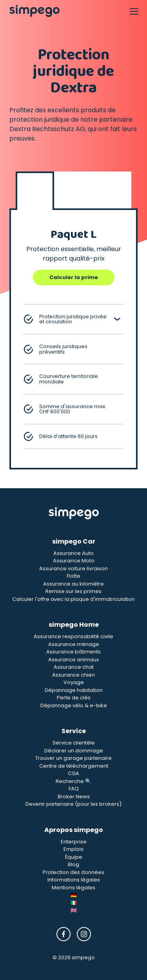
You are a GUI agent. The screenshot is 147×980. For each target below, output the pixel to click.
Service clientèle (74, 743)
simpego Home (74, 625)
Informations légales (74, 880)
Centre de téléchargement (74, 766)
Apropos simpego (74, 830)
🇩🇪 (74, 895)
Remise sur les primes (73, 591)
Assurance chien (73, 675)
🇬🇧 (74, 910)
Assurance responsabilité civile (73, 636)
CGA (73, 773)
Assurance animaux (73, 660)
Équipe (74, 857)
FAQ (74, 789)
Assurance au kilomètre (73, 584)
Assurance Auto (73, 553)
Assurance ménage (74, 644)
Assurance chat (74, 667)
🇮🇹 (74, 903)
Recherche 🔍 (73, 781)
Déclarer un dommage (74, 751)
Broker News (74, 797)
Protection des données (73, 872)
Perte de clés (74, 698)
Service (74, 731)
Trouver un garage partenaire (73, 758)
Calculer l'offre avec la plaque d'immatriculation (73, 599)
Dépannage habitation (74, 690)
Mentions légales (73, 888)
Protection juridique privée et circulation (65, 319)
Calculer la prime (74, 277)
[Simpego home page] (34, 11)
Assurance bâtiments (73, 652)
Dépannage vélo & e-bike (74, 705)
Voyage (74, 682)
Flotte (73, 576)
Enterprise (74, 842)
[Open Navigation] (134, 11)
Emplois (73, 849)
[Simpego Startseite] (74, 513)
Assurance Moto (74, 561)
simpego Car (74, 541)
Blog (73, 864)
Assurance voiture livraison (73, 568)
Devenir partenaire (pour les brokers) (73, 804)
